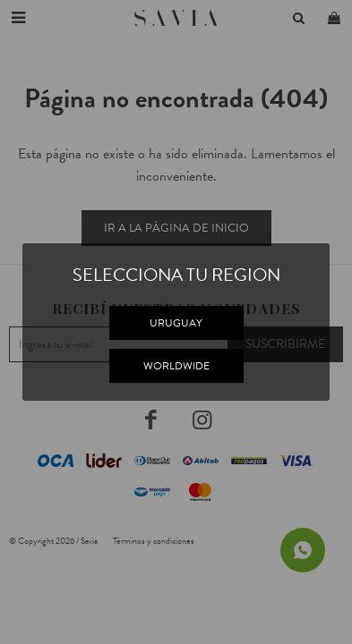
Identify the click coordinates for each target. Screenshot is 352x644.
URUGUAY (176, 323)
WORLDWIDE (176, 366)
